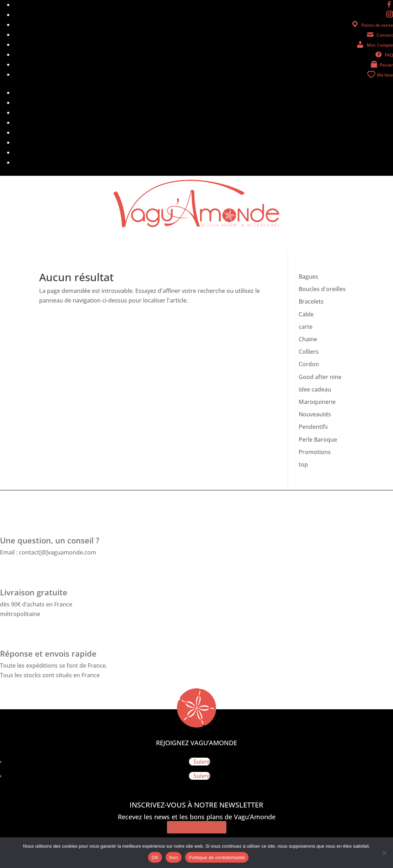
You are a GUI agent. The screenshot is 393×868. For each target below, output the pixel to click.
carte (306, 327)
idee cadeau (315, 389)
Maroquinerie (317, 402)
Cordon (309, 364)
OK (155, 858)
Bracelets (311, 301)
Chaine (308, 339)
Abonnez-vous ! (197, 827)
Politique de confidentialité (217, 858)
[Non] (384, 853)
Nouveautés (315, 414)
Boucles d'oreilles (322, 289)
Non (174, 858)
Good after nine (320, 377)
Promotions (315, 452)
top (303, 464)
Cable (306, 314)
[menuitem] (45, 237)
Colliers (309, 352)
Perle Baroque (318, 440)
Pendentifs (313, 427)
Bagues (308, 277)
